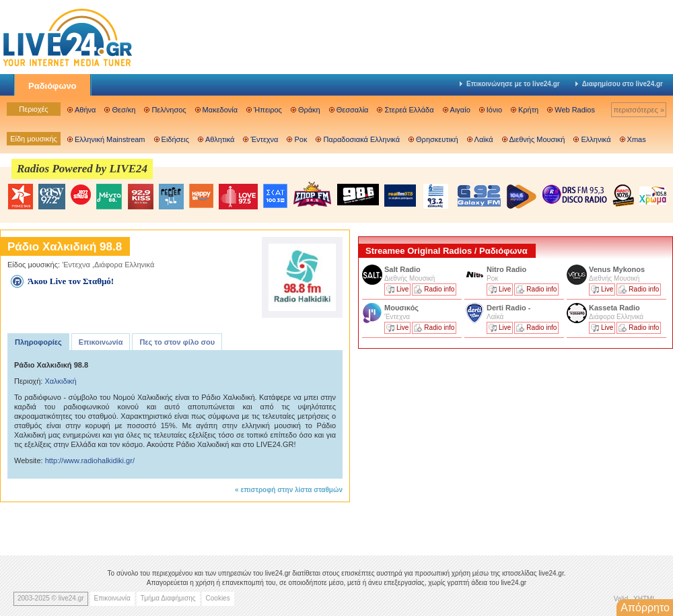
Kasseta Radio (615, 308)
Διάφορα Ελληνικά (124, 265)
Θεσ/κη (123, 110)
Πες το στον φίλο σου (177, 342)
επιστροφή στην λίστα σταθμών (291, 490)
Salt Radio (403, 269)
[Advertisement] (459, 446)
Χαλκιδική (60, 381)
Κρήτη (528, 110)
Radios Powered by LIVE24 (82, 169)
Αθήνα (85, 110)
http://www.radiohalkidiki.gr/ (90, 460)
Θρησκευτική (437, 139)
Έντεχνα (264, 139)
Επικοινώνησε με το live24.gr (510, 84)
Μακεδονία (220, 110)
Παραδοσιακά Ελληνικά (361, 139)
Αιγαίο (460, 110)
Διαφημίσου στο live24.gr (619, 84)
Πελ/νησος (169, 110)
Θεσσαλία (353, 110)
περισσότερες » (639, 110)
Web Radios (575, 110)
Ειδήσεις (175, 139)
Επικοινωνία (101, 342)
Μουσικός (401, 308)
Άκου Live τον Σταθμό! (71, 281)
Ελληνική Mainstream (110, 139)
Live (402, 289)
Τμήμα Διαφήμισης (168, 598)
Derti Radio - (508, 308)
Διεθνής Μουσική (537, 139)
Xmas (637, 139)
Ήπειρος (268, 110)
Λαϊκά (484, 139)
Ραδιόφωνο (52, 86)
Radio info (439, 289)
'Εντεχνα (76, 265)
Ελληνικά (596, 139)
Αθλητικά (220, 139)
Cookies (218, 598)
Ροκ (300, 139)
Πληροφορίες (38, 342)
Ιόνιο (494, 110)
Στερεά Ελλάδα (409, 110)
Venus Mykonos (618, 269)
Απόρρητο (645, 608)
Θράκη (309, 110)
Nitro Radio (506, 269)
